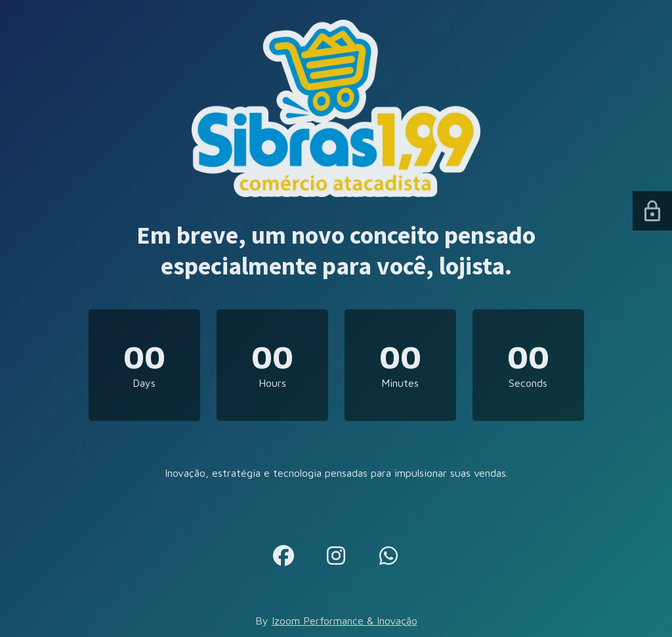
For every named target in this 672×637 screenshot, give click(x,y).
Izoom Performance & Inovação (345, 621)
